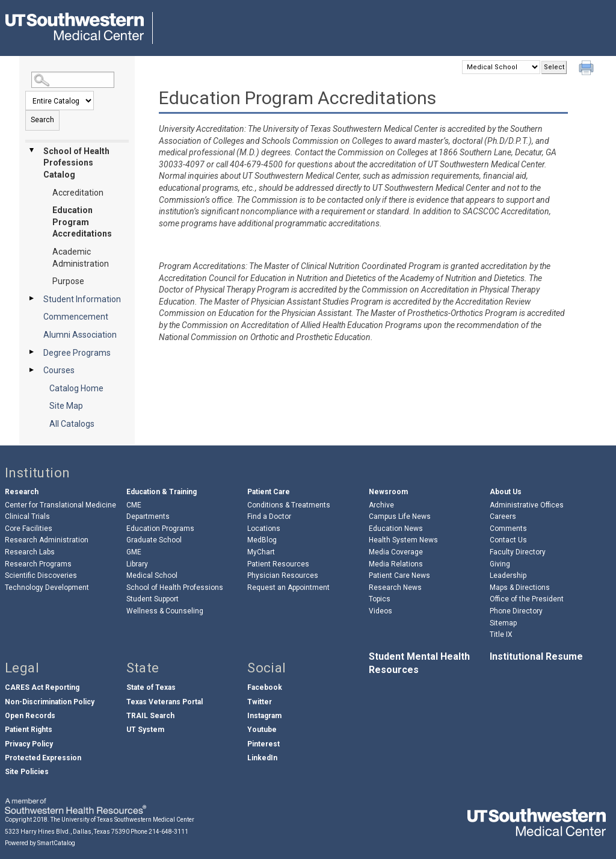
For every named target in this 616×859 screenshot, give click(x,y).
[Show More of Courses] (31, 370)
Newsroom (388, 492)
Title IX (501, 634)
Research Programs (38, 564)
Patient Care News (399, 575)
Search (42, 120)
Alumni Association (80, 335)
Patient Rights (29, 730)
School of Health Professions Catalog (76, 163)
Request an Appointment (288, 588)
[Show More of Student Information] (31, 299)
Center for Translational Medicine (60, 505)
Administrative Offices (527, 505)
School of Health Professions (175, 588)
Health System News (403, 540)
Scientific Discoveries (41, 575)
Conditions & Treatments (289, 505)
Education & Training (162, 492)
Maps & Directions (520, 588)
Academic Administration (81, 258)
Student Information (82, 299)
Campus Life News (400, 516)
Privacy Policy (29, 744)
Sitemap (503, 623)
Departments (148, 516)
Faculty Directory (518, 552)
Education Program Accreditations (82, 222)
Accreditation (78, 193)
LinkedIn (262, 758)
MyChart (261, 552)
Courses (59, 370)
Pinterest (263, 744)
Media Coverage (396, 552)
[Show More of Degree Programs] (31, 352)
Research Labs (30, 552)
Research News (395, 588)
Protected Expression (43, 758)
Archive (381, 505)
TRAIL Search (150, 716)
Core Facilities (29, 529)
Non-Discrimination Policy (50, 702)
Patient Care (269, 492)
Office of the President (527, 599)
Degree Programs (77, 353)
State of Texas (151, 687)
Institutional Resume (536, 656)
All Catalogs (72, 424)
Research (22, 492)
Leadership (508, 575)
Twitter (260, 702)
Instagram (264, 716)
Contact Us (508, 540)
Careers (503, 516)
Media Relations (396, 564)
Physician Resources (283, 575)
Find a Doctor (269, 516)
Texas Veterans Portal (165, 702)
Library (137, 564)
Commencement (76, 317)
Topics (380, 599)
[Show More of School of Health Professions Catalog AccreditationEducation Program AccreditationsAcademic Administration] (31, 150)
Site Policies (27, 772)
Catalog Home (76, 388)
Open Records (30, 716)
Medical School (152, 575)
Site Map (66, 406)
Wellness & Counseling (165, 611)
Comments (508, 529)
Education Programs (160, 529)
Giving (500, 564)
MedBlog (262, 540)
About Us (506, 492)
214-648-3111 (168, 832)
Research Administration (47, 540)
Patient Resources (278, 564)
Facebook (265, 687)
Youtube (262, 730)
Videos (380, 611)
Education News (396, 529)
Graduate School (154, 540)
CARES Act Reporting (42, 687)
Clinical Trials (27, 516)
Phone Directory (516, 611)
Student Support (152, 599)
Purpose (68, 281)
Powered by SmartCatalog (40, 843)
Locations (264, 529)
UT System (145, 730)
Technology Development (47, 588)
